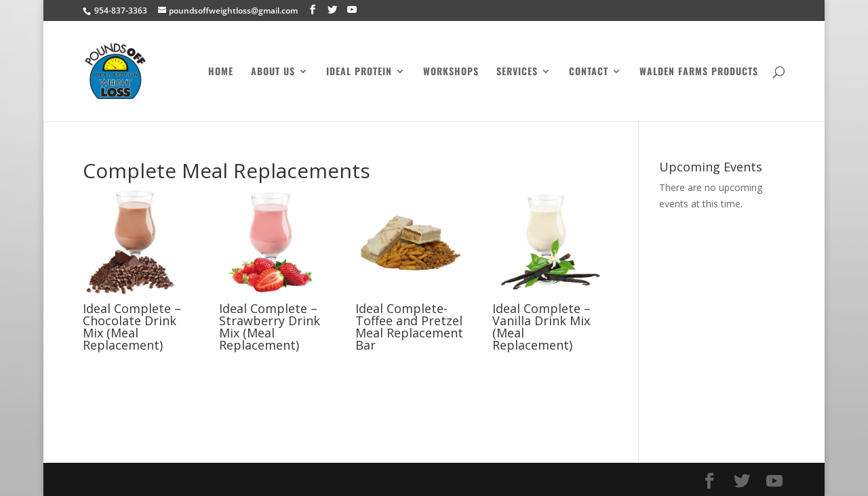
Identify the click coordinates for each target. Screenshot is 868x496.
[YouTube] (352, 10)
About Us (273, 72)
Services (517, 72)
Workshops (451, 72)
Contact (589, 72)
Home (221, 72)
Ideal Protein (359, 72)
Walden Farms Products (699, 72)
